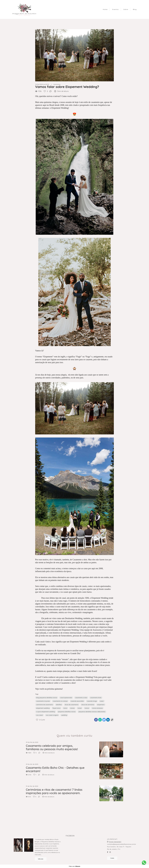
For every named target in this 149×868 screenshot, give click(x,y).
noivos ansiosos (97, 708)
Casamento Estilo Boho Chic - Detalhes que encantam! (55, 769)
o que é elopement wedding (46, 712)
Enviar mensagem (115, 842)
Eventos (115, 9)
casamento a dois (81, 698)
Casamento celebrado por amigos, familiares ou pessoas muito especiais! (52, 747)
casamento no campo (60, 701)
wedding (64, 715)
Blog (135, 9)
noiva (65, 708)
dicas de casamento (72, 705)
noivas (72, 708)
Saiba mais (41, 859)
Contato (112, 858)
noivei (80, 708)
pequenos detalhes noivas (67, 712)
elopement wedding (43, 708)
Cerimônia (57, 84)
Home (105, 9)
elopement (101, 705)
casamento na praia (43, 701)
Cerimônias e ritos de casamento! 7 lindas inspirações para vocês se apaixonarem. (54, 791)
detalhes (59, 705)
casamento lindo (96, 698)
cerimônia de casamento (45, 705)
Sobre (126, 9)
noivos (87, 708)
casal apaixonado (66, 698)
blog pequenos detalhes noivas (47, 698)
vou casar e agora (52, 715)
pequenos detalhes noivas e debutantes (92, 712)
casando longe (92, 701)
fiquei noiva (56, 708)
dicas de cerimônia (88, 705)
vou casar (40, 715)
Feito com (74, 866)
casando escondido (77, 701)
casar (102, 701)
